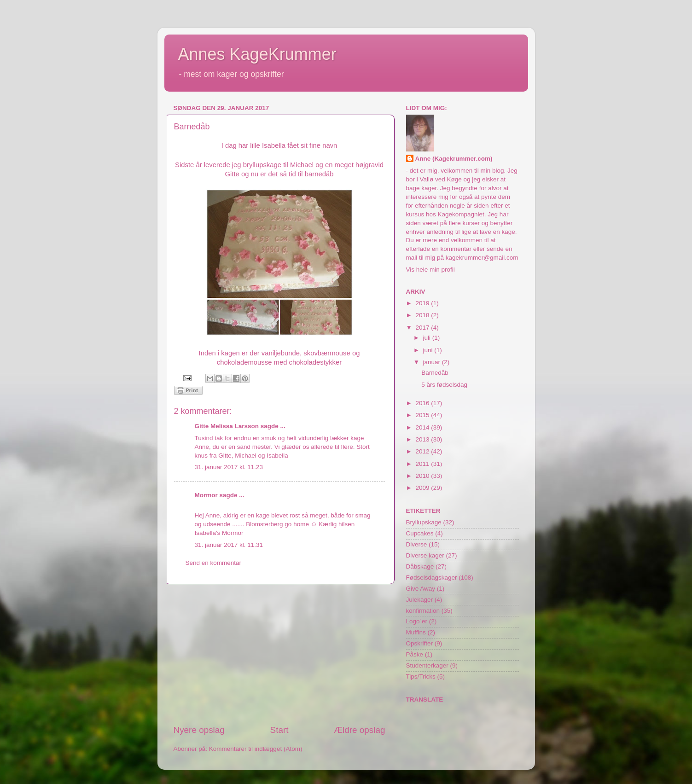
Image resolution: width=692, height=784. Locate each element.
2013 (423, 439)
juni (429, 350)
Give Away (421, 589)
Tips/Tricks (421, 677)
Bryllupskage (424, 522)
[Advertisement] (279, 654)
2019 (423, 303)
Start (279, 730)
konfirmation (423, 611)
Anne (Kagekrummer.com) (454, 159)
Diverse (417, 544)
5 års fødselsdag (444, 385)
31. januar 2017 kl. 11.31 (229, 545)
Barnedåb (435, 373)
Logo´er (417, 621)
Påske (415, 654)
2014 (423, 427)
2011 (423, 464)
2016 (423, 403)
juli (428, 338)
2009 (423, 488)
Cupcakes (420, 533)
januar (433, 362)
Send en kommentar (214, 563)
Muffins (416, 632)
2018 (423, 315)
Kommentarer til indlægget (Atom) (256, 749)
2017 (423, 328)
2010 (423, 476)
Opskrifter (420, 643)
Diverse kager (425, 555)
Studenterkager (427, 665)
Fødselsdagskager (432, 578)
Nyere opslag (199, 730)
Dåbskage (420, 566)
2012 (423, 451)
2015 (423, 415)
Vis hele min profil (430, 270)
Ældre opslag (359, 730)
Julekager (420, 600)
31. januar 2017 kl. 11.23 (229, 467)
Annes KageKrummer (257, 54)
